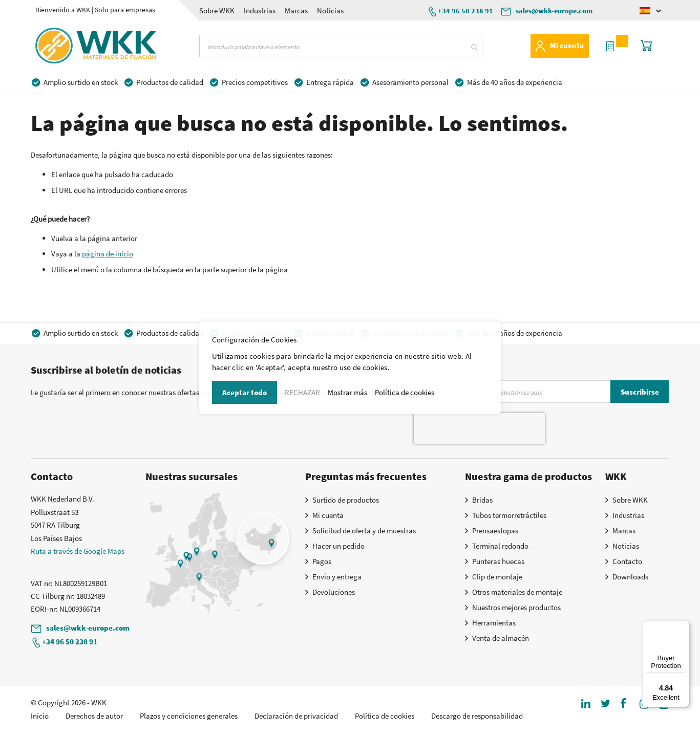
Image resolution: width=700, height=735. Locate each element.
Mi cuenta (567, 45)
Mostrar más (347, 392)
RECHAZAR (302, 392)
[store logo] (76, 46)
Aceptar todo (245, 392)
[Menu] (684, 626)
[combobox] (341, 46)
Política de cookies (405, 392)
